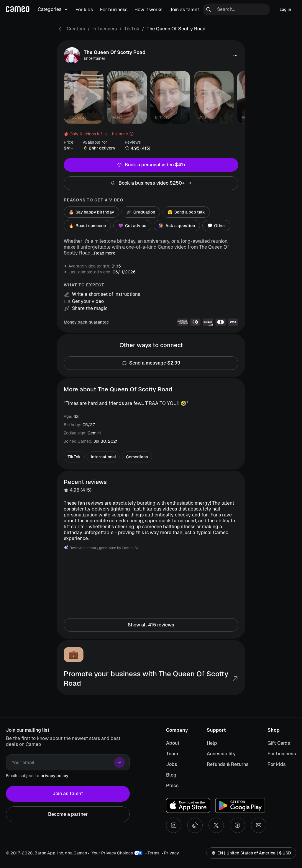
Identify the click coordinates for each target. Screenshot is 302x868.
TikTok (132, 29)
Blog (171, 775)
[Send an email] (259, 825)
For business (282, 754)
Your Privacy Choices (112, 853)
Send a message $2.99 (151, 363)
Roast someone (87, 226)
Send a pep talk (186, 212)
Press (172, 786)
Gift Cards (279, 743)
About (173, 743)
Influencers (105, 29)
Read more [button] (105, 253)
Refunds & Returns (228, 764)
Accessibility (221, 754)
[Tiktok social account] (195, 825)
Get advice (132, 226)
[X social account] (216, 825)
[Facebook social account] (237, 825)
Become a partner (68, 814)
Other (216, 226)
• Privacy (170, 853)
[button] (235, 55)
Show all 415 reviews (151, 625)
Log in (285, 9)
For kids (277, 764)
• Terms (152, 853)
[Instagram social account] (174, 825)
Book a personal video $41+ (151, 165)
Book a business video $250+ (151, 183)
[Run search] (209, 9)
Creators (76, 29)
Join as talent (68, 794)
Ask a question (177, 226)
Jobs (172, 764)
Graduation (141, 212)
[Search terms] (236, 9)
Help (212, 743)
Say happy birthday (91, 212)
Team (172, 754)
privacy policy (54, 776)
